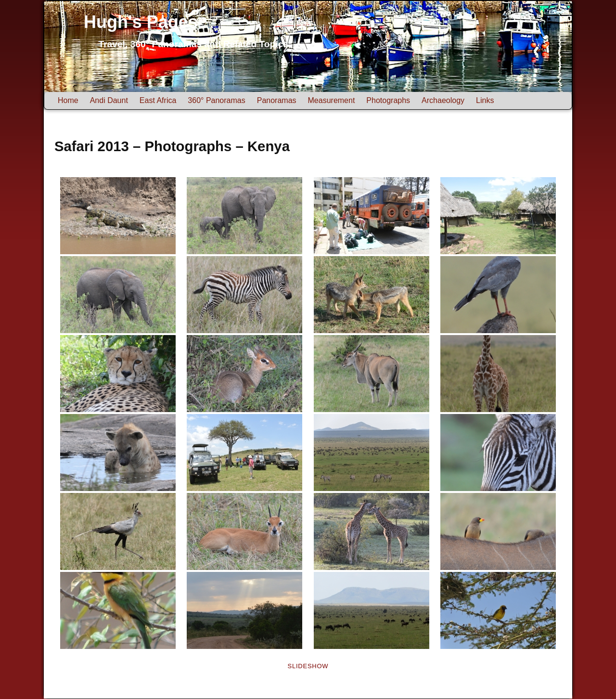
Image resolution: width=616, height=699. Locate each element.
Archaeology (443, 100)
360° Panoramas (216, 100)
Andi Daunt (109, 100)
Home (68, 100)
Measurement (332, 100)
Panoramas (277, 100)
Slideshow (308, 666)
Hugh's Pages (141, 22)
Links (485, 100)
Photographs (388, 100)
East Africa (158, 100)
